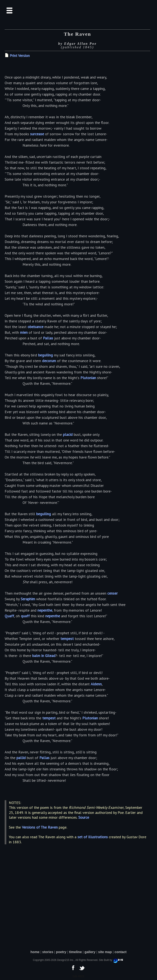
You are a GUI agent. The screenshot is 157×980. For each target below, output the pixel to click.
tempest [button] (67, 639)
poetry (61, 952)
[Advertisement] (78, 907)
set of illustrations (93, 837)
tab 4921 (78, 976)
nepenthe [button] (45, 610)
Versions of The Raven (40, 827)
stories (48, 952)
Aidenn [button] (96, 684)
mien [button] (24, 332)
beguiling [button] (45, 355)
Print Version (20, 56)
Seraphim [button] (28, 599)
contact (120, 952)
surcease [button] (37, 134)
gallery (90, 952)
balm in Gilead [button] (44, 656)
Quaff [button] (9, 616)
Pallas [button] (48, 338)
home (35, 952)
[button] (10, 11)
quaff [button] (25, 616)
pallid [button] (21, 758)
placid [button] (68, 434)
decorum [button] (49, 361)
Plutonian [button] (88, 378)
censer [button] (112, 593)
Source (84, 817)
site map (105, 952)
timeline (75, 952)
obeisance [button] (35, 327)
